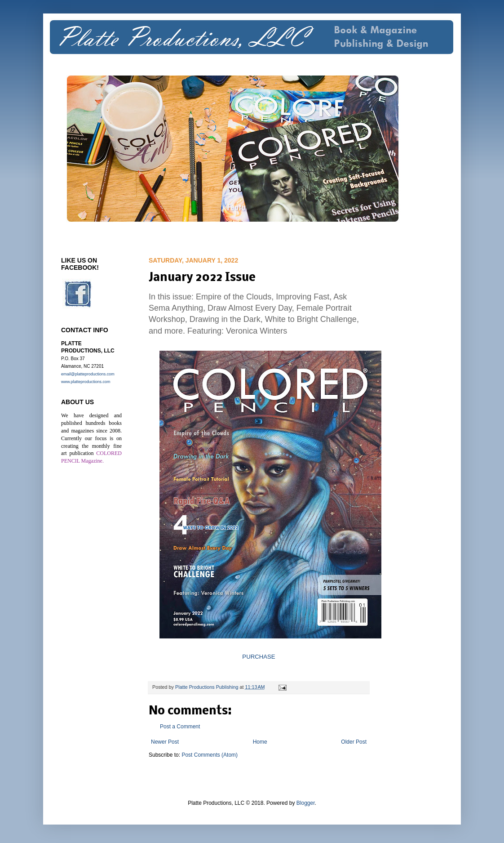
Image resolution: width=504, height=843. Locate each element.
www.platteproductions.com (86, 382)
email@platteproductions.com (88, 374)
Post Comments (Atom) (210, 755)
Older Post (354, 742)
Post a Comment (180, 727)
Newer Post (165, 742)
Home (260, 742)
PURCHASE (259, 657)
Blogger (306, 803)
